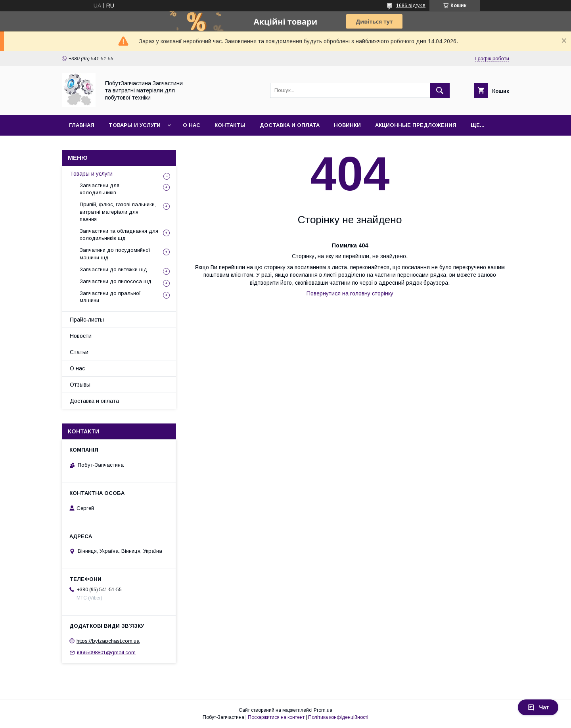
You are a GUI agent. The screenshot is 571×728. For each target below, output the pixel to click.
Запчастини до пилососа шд (116, 281)
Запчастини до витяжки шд (113, 269)
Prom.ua (323, 710)
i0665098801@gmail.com (106, 652)
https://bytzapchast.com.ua (108, 641)
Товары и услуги (135, 125)
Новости (81, 336)
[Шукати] (440, 90)
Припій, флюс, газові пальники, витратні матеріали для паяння (118, 212)
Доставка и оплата (290, 125)
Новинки (347, 125)
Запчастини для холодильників (100, 189)
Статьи (79, 352)
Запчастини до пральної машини (110, 297)
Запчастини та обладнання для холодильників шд (119, 235)
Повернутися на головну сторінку (350, 293)
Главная (82, 125)
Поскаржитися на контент (276, 717)
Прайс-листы (87, 320)
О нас (192, 125)
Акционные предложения (416, 125)
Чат (538, 707)
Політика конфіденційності (338, 717)
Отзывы (80, 385)
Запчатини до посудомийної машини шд (115, 254)
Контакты (230, 125)
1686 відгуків (411, 6)
